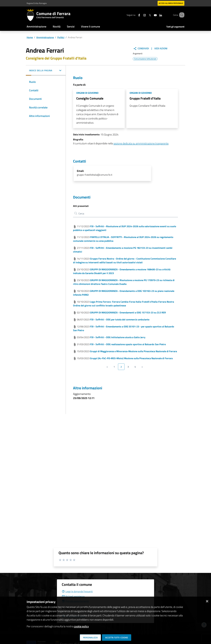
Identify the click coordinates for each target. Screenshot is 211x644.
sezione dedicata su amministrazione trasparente (141, 143)
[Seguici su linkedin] (157, 15)
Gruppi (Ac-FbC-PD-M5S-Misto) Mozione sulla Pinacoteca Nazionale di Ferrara (131, 358)
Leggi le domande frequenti (77, 591)
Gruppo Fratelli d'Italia (145, 98)
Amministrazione (36, 26)
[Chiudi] (207, 601)
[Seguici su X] (147, 15)
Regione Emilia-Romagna (37, 3)
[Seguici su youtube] (152, 15)
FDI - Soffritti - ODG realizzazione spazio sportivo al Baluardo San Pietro (128, 344)
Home (30, 37)
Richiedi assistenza (73, 596)
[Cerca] (181, 15)
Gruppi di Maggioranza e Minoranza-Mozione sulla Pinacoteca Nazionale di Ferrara (133, 351)
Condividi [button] (141, 48)
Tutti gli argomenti (175, 27)
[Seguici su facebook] (136, 15)
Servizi (71, 26)
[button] (46, 71)
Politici (61, 37)
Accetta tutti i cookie (117, 638)
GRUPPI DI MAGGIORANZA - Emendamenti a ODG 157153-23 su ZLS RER (128, 313)
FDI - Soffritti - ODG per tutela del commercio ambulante (120, 320)
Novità (57, 26)
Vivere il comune (90, 26)
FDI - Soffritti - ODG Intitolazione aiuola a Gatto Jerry (118, 337)
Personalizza (90, 638)
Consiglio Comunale (90, 98)
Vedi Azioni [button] (159, 48)
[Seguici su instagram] (141, 15)
